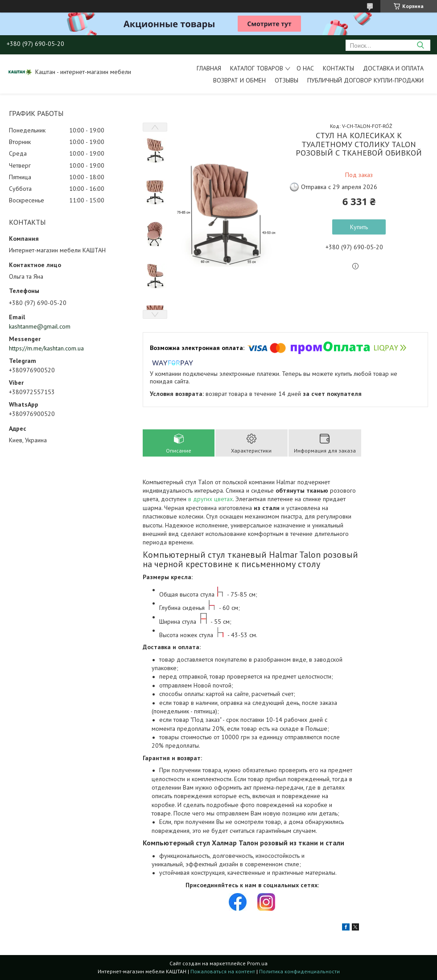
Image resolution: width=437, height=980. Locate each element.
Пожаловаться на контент (223, 971)
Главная (209, 68)
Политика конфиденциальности (299, 971)
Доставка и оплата (393, 68)
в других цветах (210, 499)
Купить (359, 227)
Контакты (338, 68)
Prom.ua (257, 963)
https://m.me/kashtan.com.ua (46, 348)
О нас (305, 68)
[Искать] (420, 45)
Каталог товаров (257, 68)
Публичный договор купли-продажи (365, 80)
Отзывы (287, 80)
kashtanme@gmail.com (40, 326)
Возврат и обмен (239, 80)
